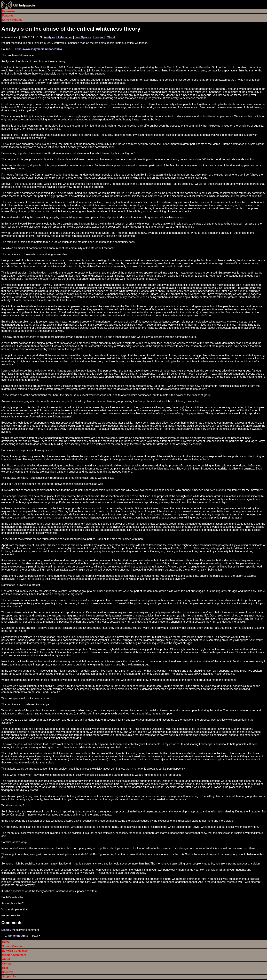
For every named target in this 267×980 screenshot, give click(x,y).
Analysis (50, 37)
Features (8, 16)
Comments (12, 923)
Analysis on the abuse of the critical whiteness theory (71, 29)
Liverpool (99, 37)
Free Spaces (83, 37)
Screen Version (12, 20)
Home (6, 942)
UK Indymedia (24, 5)
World (111, 37)
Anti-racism (65, 37)
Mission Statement (14, 955)
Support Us (9, 977)
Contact (7, 964)
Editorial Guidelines (15, 951)
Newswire (8, 11)
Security (7, 972)
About (6, 959)
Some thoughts (18, 936)
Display (6, 930)
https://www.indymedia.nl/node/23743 (39, 49)
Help (5, 968)
